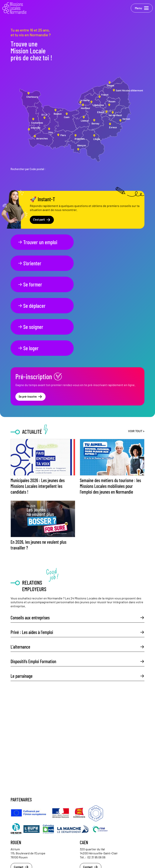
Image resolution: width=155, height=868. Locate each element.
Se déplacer (99, 263)
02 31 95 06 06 (96, 793)
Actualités (15, 836)
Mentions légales (18, 847)
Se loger (95, 284)
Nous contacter (18, 841)
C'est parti (42, 220)
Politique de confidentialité (23, 852)
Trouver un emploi (37, 242)
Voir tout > (136, 367)
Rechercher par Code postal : (28, 169)
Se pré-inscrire (30, 333)
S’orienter (96, 242)
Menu (142, 8)
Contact (21, 803)
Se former (30, 263)
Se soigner (30, 284)
